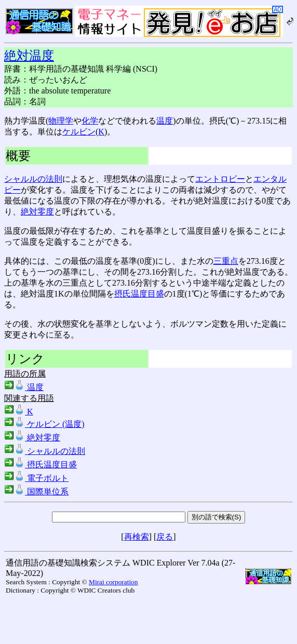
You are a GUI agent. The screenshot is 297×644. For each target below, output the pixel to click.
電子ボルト (36, 478)
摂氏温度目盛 (139, 294)
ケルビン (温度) (44, 424)
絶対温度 (29, 56)
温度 (165, 121)
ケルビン (79, 132)
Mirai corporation (113, 582)
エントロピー (220, 179)
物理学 (61, 121)
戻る (165, 537)
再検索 (137, 537)
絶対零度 (37, 212)
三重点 (226, 261)
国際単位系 (36, 492)
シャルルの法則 (33, 179)
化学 (90, 121)
